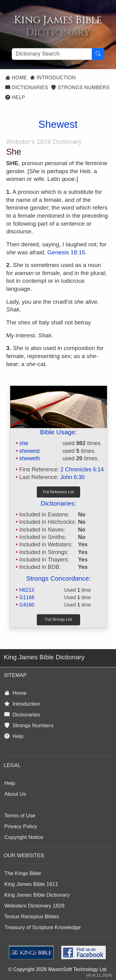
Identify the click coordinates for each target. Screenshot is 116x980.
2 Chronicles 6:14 (82, 469)
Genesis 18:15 (66, 252)
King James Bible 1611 (31, 884)
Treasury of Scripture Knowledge (43, 927)
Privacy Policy (21, 826)
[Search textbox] (52, 54)
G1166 (27, 597)
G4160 (27, 605)
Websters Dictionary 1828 (34, 906)
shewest (29, 451)
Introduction (53, 78)
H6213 (27, 590)
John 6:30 (72, 477)
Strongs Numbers (80, 88)
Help (15, 97)
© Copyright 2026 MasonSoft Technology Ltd (57, 969)
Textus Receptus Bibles (32, 917)
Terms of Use (20, 816)
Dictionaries (27, 88)
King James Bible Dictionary (37, 895)
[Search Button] (98, 54)
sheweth (30, 458)
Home (16, 78)
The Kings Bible (23, 873)
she (24, 443)
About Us (15, 794)
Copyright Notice (24, 837)
